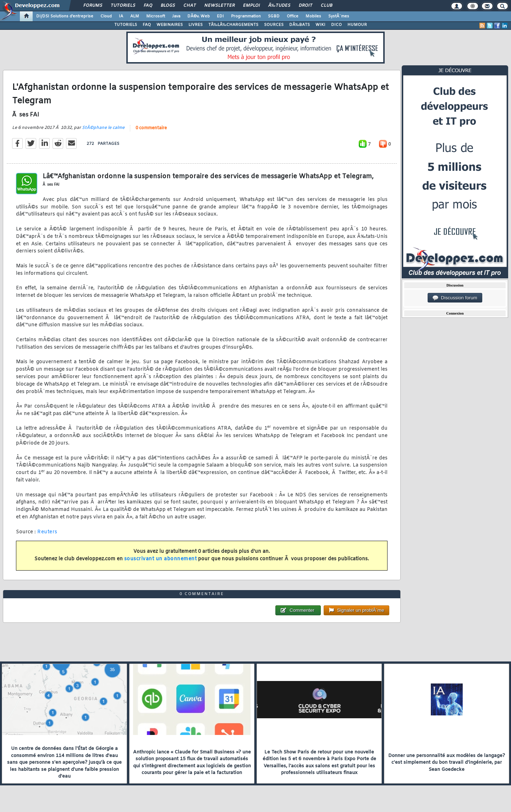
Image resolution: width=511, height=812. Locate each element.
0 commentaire (151, 128)
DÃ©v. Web (199, 16)
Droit (306, 6)
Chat (190, 6)
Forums (93, 6)
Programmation (246, 16)
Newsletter (219, 6)
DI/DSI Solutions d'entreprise (65, 16)
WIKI (320, 25)
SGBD (274, 16)
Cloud (106, 16)
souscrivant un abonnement (161, 559)
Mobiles (313, 16)
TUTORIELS (126, 25)
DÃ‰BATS (300, 25)
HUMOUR (357, 25)
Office (293, 16)
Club (326, 6)
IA (121, 16)
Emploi (251, 6)
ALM (135, 16)
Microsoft (156, 16)
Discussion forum (455, 298)
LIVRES (196, 25)
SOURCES (274, 25)
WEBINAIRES (170, 25)
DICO (336, 25)
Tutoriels (123, 6)
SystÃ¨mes (339, 16)
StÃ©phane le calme (103, 128)
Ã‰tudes (279, 6)
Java (176, 16)
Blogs (168, 6)
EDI (220, 16)
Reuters (47, 532)
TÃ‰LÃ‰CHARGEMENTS (233, 25)
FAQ (148, 6)
